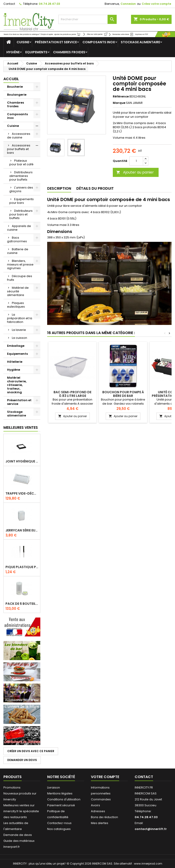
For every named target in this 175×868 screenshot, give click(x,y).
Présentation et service (56, 42)
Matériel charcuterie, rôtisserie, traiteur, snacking (17, 385)
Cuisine (23, 42)
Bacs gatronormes (17, 239)
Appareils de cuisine (19, 228)
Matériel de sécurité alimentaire (18, 291)
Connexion (128, 4)
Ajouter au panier (135, 172)
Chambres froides (69, 52)
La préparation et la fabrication (20, 318)
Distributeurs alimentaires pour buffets (21, 176)
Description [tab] (59, 188)
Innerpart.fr (12, 847)
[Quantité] (136, 161)
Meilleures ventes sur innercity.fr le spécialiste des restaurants (21, 811)
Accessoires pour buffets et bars (19, 149)
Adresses (98, 811)
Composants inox (99, 42)
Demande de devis (18, 835)
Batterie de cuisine (18, 251)
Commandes (101, 799)
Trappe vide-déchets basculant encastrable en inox (22, 493)
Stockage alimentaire (140, 42)
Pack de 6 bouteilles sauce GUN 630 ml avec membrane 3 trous (22, 604)
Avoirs (95, 805)
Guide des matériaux (19, 841)
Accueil (11, 79)
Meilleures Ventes (21, 428)
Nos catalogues (59, 829)
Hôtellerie (15, 362)
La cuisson (19, 338)
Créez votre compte (156, 4)
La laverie (19, 330)
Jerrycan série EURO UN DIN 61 (22, 530)
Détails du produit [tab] (95, 188)
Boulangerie (17, 95)
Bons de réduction (104, 817)
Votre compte (105, 777)
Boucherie (15, 87)
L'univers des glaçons (21, 189)
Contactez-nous (59, 823)
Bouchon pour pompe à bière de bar (123, 394)
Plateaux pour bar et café (21, 162)
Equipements (36, 52)
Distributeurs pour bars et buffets (21, 214)
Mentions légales (60, 793)
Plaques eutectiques (16, 305)
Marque (119, 103)
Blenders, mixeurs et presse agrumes (20, 264)
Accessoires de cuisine (19, 136)
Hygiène (13, 52)
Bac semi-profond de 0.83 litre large (72, 394)
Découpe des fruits (20, 278)
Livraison (54, 788)
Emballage (16, 346)
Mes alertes (100, 823)
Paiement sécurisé (61, 805)
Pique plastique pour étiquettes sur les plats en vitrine (22, 567)
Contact (9, 4)
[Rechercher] (87, 19)
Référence (121, 97)
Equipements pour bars (22, 201)
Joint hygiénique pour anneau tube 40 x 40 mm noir (22, 461)
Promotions (12, 788)
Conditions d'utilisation (64, 799)
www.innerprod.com (148, 864)
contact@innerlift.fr (151, 829)
